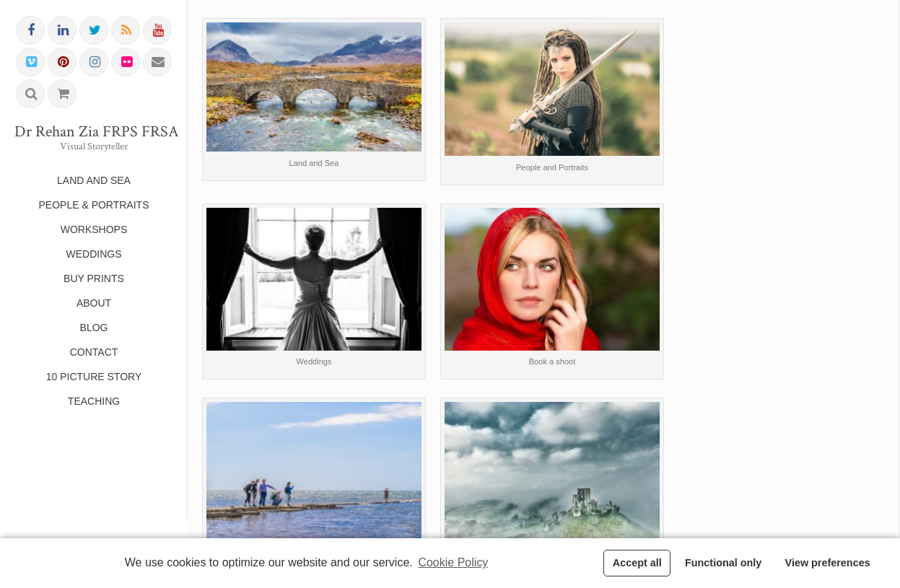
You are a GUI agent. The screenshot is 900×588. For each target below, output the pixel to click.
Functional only (723, 563)
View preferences (828, 563)
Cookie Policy (453, 562)
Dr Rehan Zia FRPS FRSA (94, 132)
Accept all (637, 563)
